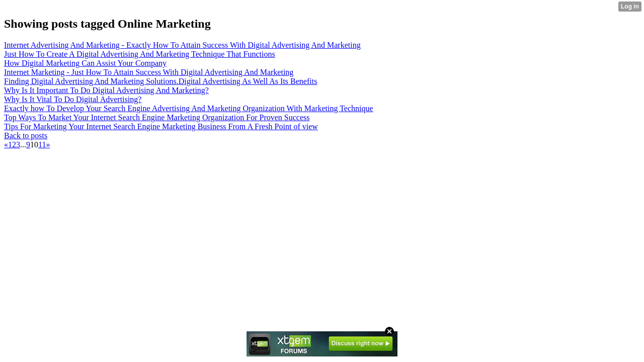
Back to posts (26, 135)
